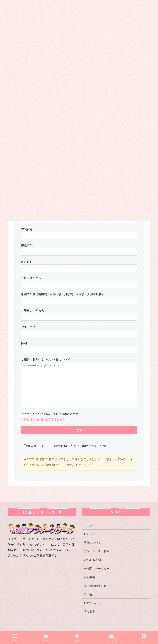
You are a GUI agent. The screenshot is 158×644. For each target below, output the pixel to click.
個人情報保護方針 (95, 586)
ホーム (88, 525)
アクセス (89, 594)
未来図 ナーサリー (96, 569)
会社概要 (89, 577)
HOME (45, 638)
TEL (144, 638)
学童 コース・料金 (96, 551)
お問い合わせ (92, 603)
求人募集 (89, 612)
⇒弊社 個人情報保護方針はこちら (43, 419)
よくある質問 (92, 560)
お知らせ (89, 534)
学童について (92, 543)
